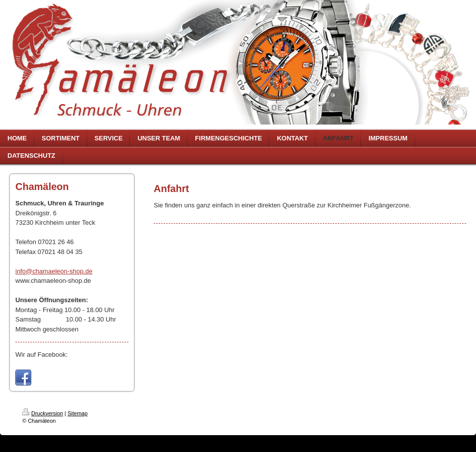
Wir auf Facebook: (42, 355)
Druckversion (43, 413)
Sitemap (77, 413)
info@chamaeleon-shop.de (54, 271)
